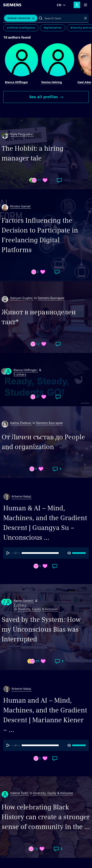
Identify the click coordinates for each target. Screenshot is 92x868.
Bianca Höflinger (16, 82)
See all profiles (46, 97)
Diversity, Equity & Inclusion (38, 609)
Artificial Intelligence (21, 28)
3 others (20, 605)
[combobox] (63, 18)
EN (59, 5)
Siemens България (51, 298)
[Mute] (69, 553)
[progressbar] (45, 553)
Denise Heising (52, 82)
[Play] (8, 553)
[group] (46, 553)
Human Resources (19, 18)
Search (41, 18)
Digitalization (53, 28)
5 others (20, 374)
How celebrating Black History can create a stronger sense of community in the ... (46, 817)
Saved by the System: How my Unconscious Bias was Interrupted (41, 629)
